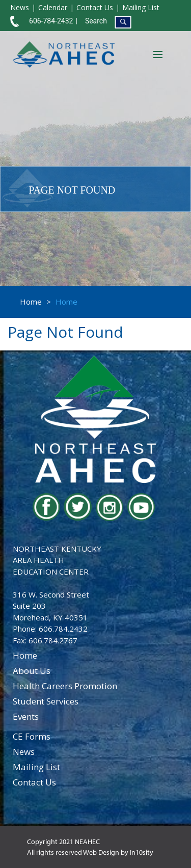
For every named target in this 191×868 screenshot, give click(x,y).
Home (31, 302)
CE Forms (32, 736)
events (26, 716)
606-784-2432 (51, 21)
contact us (34, 782)
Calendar (53, 7)
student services (46, 701)
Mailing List (141, 7)
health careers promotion (65, 686)
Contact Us (95, 7)
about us (32, 671)
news (24, 752)
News (20, 7)
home (25, 655)
